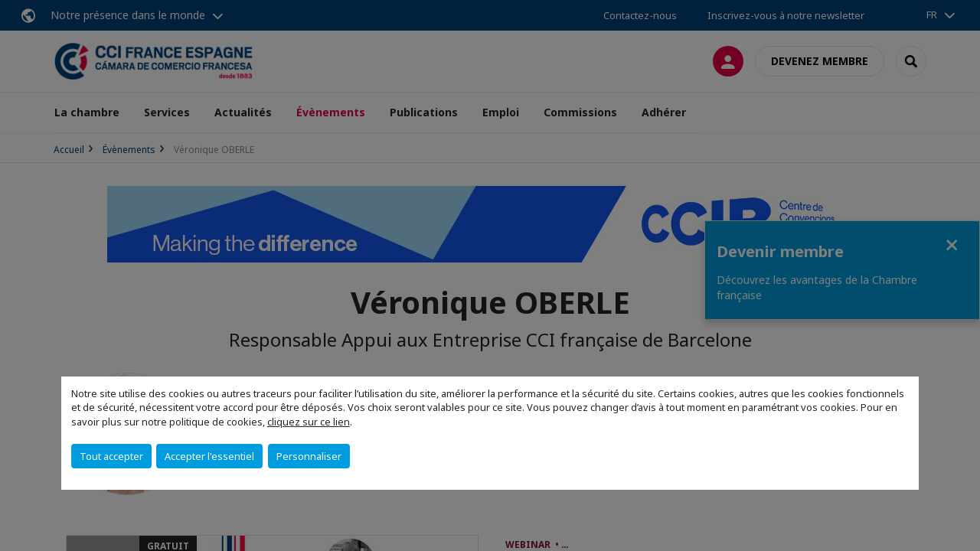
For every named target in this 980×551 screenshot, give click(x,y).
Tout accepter (111, 456)
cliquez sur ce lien (309, 422)
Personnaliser (309, 456)
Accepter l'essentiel (209, 456)
